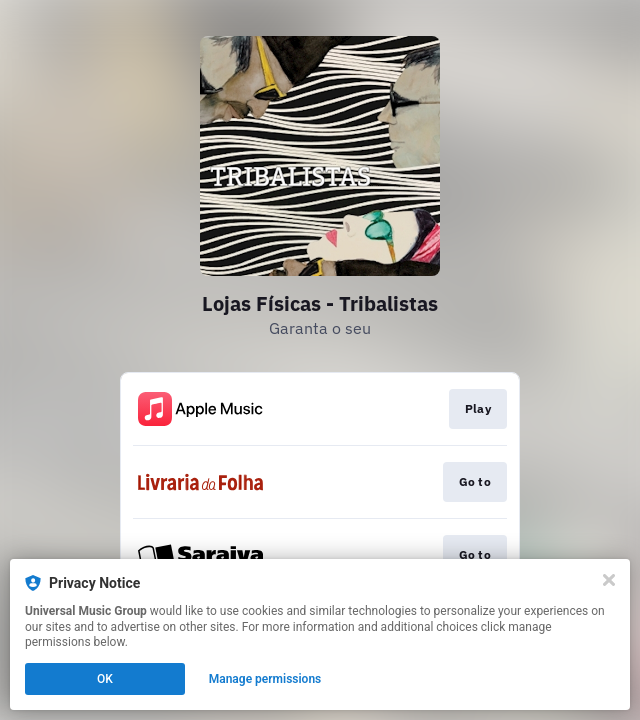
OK (105, 679)
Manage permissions (265, 679)
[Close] (609, 580)
